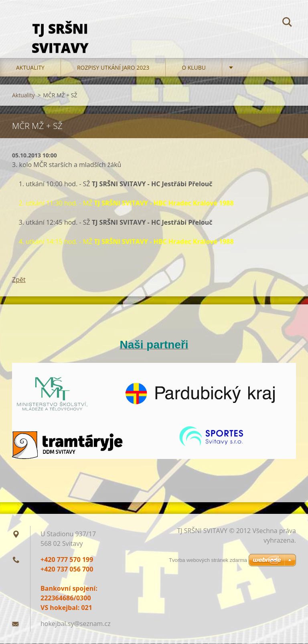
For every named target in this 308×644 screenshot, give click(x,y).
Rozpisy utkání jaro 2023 (113, 68)
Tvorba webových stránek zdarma (208, 560)
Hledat (287, 23)
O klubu (194, 68)
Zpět (19, 280)
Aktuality (30, 68)
